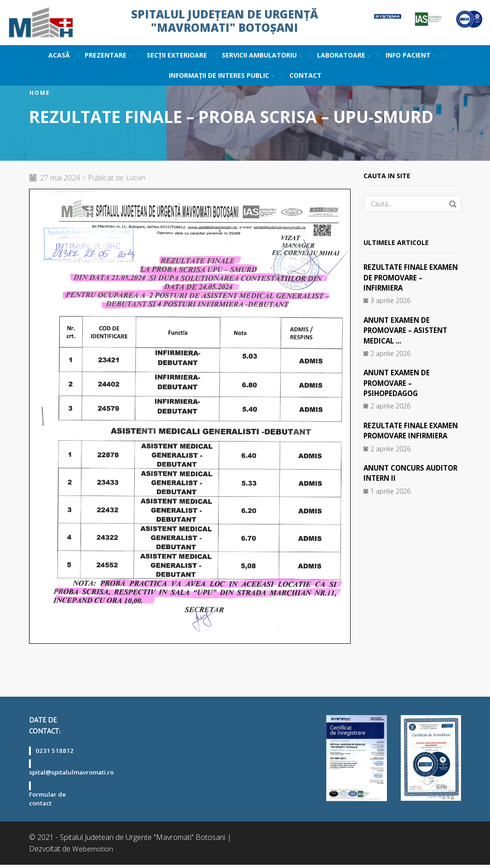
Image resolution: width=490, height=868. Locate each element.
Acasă (59, 55)
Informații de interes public (222, 75)
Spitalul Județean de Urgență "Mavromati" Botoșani (225, 21)
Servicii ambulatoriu (262, 55)
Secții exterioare (177, 55)
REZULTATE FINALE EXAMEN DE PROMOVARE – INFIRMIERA (411, 277)
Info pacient (411, 55)
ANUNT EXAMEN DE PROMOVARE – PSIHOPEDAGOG (399, 383)
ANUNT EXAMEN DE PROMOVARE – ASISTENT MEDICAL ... (408, 330)
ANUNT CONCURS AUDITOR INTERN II (398, 483)
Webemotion (93, 852)
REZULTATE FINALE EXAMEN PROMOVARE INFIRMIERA (403, 436)
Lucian (137, 178)
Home (40, 93)
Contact (306, 75)
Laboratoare (344, 55)
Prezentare (108, 55)
